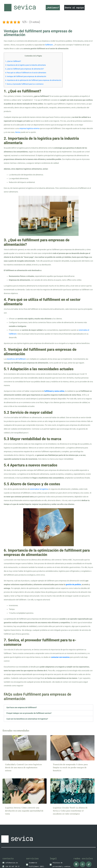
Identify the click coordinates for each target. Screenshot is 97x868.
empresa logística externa (29, 128)
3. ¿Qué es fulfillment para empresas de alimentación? (25, 69)
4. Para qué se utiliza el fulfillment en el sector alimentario (26, 73)
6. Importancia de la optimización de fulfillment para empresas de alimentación (33, 80)
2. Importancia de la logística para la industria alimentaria (25, 65)
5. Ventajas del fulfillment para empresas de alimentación (26, 76)
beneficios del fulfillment (16, 359)
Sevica (18, 132)
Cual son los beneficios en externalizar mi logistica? (27, 719)
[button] (48, 707)
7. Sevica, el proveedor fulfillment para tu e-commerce (24, 84)
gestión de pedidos (73, 584)
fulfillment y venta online (54, 391)
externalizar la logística (39, 489)
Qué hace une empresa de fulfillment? (22, 707)
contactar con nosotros (60, 657)
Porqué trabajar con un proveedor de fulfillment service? (29, 713)
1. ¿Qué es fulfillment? (13, 61)
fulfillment (49, 45)
